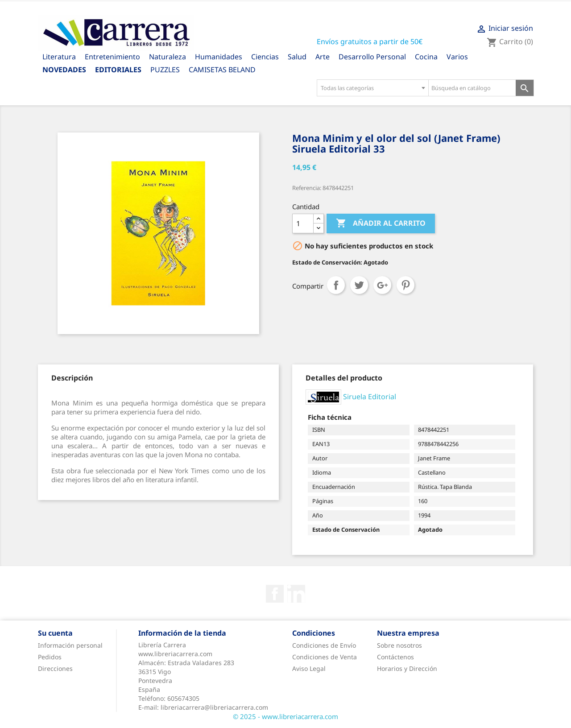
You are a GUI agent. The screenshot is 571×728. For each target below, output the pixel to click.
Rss (296, 594)
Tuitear (359, 285)
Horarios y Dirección (407, 668)
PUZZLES (165, 70)
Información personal (70, 645)
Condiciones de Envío (324, 645)
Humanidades (219, 57)
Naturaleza (168, 57)
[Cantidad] (303, 223)
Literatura (59, 57)
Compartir (336, 285)
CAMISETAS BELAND (222, 70)
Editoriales (118, 70)
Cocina (426, 57)
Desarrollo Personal (372, 57)
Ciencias (265, 57)
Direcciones (55, 668)
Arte (323, 57)
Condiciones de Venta (325, 657)
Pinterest (405, 285)
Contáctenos (395, 657)
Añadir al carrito (381, 223)
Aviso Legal (309, 668)
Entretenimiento (112, 57)
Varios (457, 57)
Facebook (275, 594)
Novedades (64, 70)
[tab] (72, 378)
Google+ (382, 285)
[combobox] (372, 88)
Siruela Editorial (370, 396)
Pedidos (50, 657)
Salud (297, 57)
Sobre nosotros (399, 645)
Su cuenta (55, 633)
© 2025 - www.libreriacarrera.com (285, 716)
